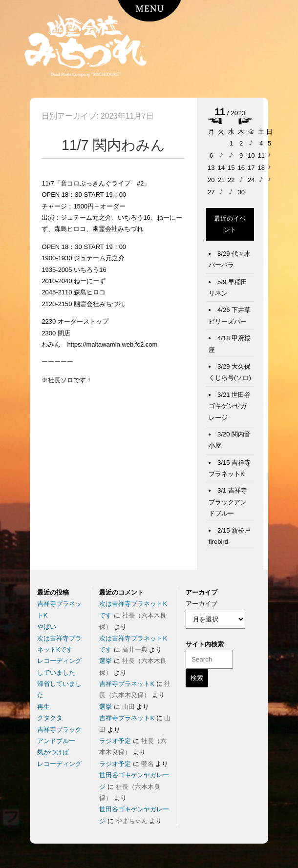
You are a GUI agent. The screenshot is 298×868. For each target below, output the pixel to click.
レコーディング (59, 764)
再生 (43, 707)
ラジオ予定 (115, 741)
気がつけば (53, 752)
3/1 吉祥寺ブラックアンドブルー (228, 502)
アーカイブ (202, 604)
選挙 (106, 661)
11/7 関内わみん (113, 145)
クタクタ (50, 718)
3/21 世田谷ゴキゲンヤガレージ (230, 406)
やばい (47, 627)
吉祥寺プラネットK (127, 684)
